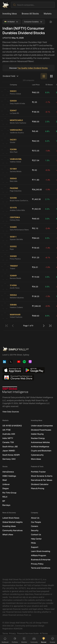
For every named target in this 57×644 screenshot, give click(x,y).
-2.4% (48, 228)
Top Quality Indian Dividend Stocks (32, 68)
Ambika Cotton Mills (17, 210)
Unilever (6, 484)
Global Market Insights (12, 522)
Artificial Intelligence (40, 447)
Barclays (6, 505)
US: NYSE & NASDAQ (12, 426)
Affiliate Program (39, 555)
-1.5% (48, 296)
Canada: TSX (8, 442)
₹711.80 (36, 180)
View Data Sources (11, 412)
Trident (12, 269)
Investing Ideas (10, 14)
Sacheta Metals (16, 172)
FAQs (33, 543)
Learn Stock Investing (41, 551)
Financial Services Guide (28, 633)
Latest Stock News (11, 518)
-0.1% (48, 112)
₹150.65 (36, 248)
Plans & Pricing (38, 489)
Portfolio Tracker (38, 472)
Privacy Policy (37, 564)
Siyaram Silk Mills (16, 239)
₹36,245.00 (37, 190)
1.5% (47, 160)
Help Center (36, 539)
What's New (8, 535)
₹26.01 (35, 267)
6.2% (47, 141)
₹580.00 (36, 122)
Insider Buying (37, 434)
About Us (35, 518)
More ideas (36, 459)
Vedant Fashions (16, 317)
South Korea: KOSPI (11, 455)
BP (4, 501)
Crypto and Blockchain (41, 451)
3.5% (47, 277)
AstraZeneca (8, 472)
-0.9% (48, 306)
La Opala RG (14, 113)
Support (35, 547)
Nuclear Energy (38, 438)
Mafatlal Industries (17, 298)
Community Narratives (12, 530)
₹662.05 (36, 141)
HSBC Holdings (9, 476)
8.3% (47, 92)
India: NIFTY (8, 438)
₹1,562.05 (36, 209)
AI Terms (44, 633)
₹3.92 (35, 170)
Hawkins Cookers (16, 307)
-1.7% (48, 102)
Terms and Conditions (41, 568)
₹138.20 (36, 296)
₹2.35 (35, 102)
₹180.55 (36, 112)
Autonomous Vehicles (40, 442)
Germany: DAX (9, 459)
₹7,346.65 (36, 306)
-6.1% (48, 258)
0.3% (47, 209)
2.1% (47, 199)
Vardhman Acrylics (17, 133)
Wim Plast (14, 152)
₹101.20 (36, 258)
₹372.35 (36, 151)
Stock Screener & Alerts (42, 476)
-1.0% (48, 267)
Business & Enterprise (41, 560)
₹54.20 (35, 287)
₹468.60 (36, 316)
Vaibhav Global (15, 162)
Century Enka (15, 220)
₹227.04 (36, 160)
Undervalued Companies (42, 426)
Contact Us (36, 535)
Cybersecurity (37, 455)
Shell (5, 480)
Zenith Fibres (15, 288)
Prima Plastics (15, 259)
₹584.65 (36, 238)
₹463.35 (36, 92)
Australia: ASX (9, 434)
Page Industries (16, 191)
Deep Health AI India (17, 104)
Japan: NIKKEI (9, 451)
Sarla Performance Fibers (19, 230)
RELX (5, 497)
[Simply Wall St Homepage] (5, 5)
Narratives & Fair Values (42, 480)
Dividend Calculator (40, 484)
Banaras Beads (15, 278)
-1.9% (48, 190)
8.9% (47, 316)
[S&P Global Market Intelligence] (15, 390)
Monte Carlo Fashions (18, 123)
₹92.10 (35, 228)
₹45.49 (35, 131)
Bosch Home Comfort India (20, 201)
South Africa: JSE (10, 447)
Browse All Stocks (30, 14)
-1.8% (48, 151)
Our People (36, 522)
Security (35, 530)
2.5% (47, 122)
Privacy (12, 633)
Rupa (12, 249)
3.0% (47, 219)
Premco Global (15, 94)
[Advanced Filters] (51, 22)
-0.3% (48, 170)
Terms (5, 633)
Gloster (13, 142)
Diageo (6, 489)
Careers (35, 526)
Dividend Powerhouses (41, 430)
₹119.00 (36, 277)
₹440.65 (36, 219)
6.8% (47, 131)
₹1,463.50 (36, 199)
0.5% (47, 238)
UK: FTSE (7, 430)
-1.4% (48, 180)
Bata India (14, 181)
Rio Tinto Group (9, 493)
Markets (48, 14)
